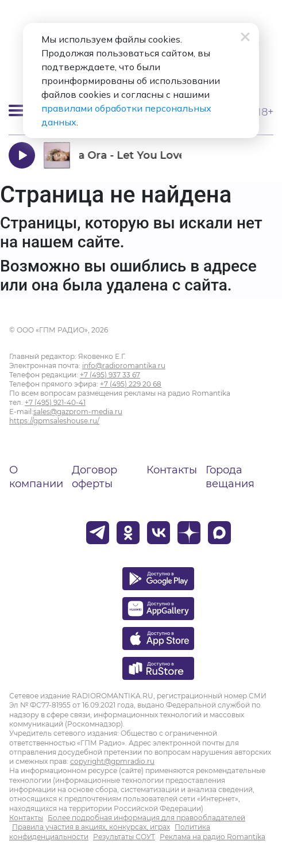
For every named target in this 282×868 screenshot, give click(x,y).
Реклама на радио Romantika (213, 837)
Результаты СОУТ (124, 837)
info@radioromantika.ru (124, 366)
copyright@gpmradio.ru (112, 761)
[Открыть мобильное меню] (17, 110)
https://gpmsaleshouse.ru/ (54, 421)
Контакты (172, 470)
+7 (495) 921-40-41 (55, 402)
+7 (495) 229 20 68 (131, 384)
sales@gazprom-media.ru (78, 412)
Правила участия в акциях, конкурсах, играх (91, 827)
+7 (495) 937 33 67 (110, 375)
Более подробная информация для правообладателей (146, 818)
